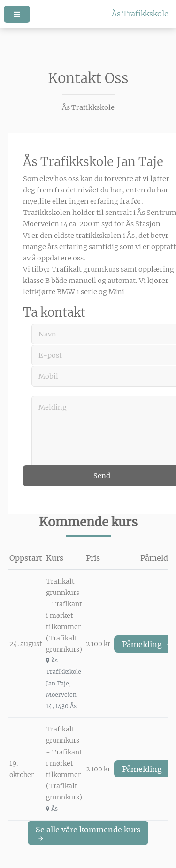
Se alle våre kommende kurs (88, 833)
